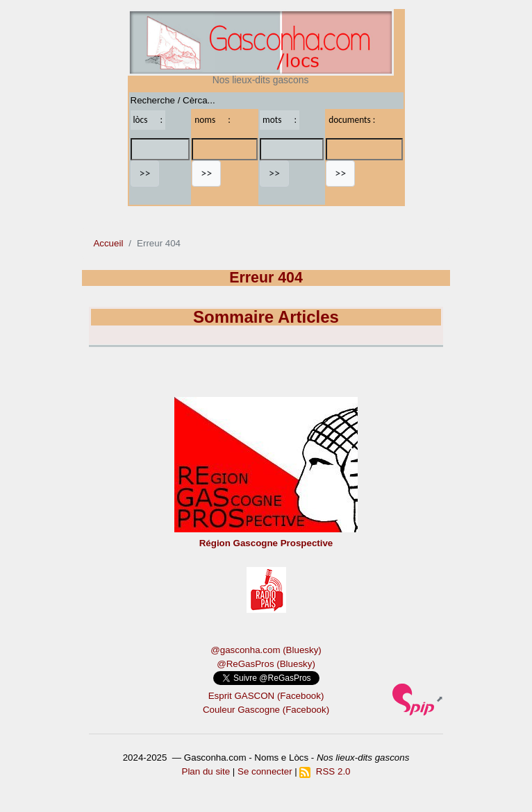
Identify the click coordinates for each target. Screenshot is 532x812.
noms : (213, 120)
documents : (352, 120)
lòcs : (148, 120)
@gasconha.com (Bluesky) (266, 650)
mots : (280, 120)
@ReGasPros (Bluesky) (266, 664)
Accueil (108, 243)
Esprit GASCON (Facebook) (266, 696)
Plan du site (206, 771)
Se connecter (265, 771)
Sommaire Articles (266, 317)
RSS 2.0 (325, 771)
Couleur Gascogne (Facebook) (266, 710)
